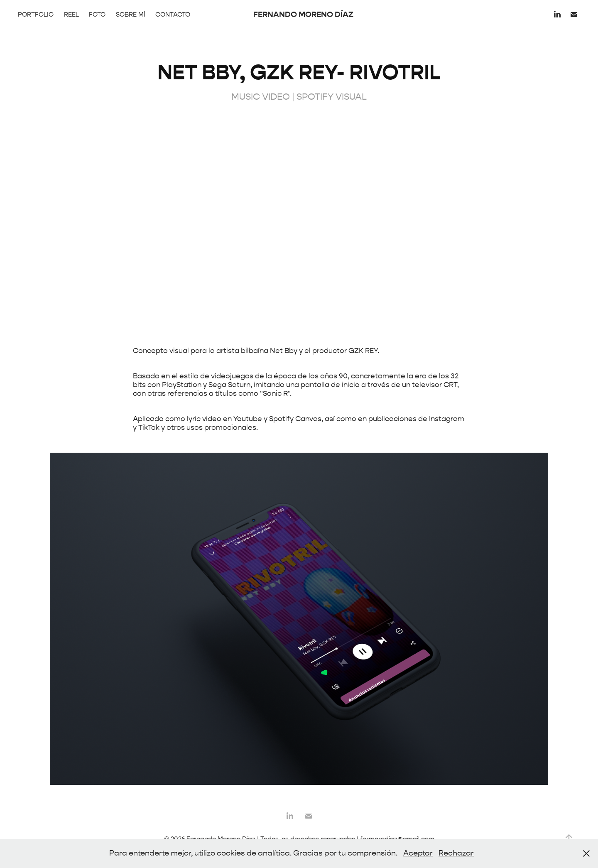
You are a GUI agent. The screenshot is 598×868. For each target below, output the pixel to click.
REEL (71, 15)
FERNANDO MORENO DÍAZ (303, 14)
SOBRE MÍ (131, 15)
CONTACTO (173, 15)
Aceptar (418, 853)
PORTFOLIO (36, 15)
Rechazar (456, 853)
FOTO (97, 15)
